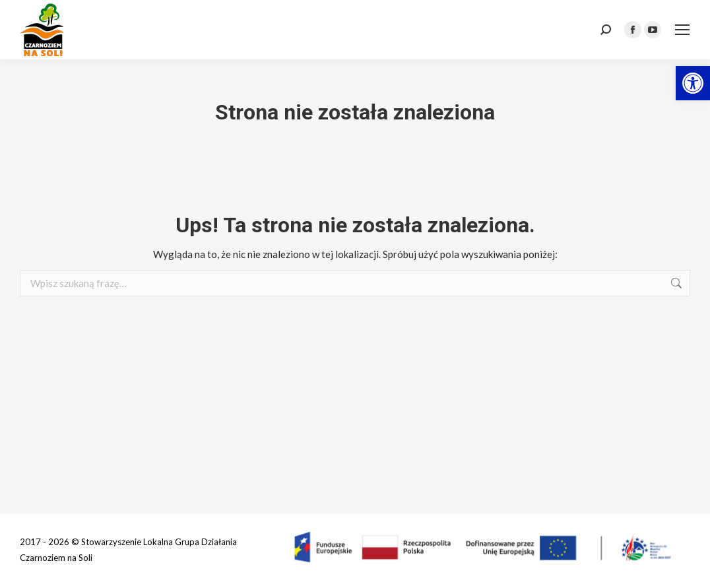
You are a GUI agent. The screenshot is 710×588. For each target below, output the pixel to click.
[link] (693, 83)
